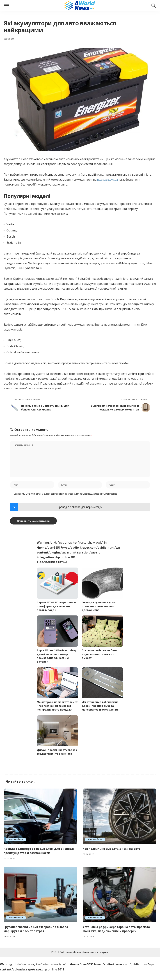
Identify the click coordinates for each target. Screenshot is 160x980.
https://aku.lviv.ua (109, 180)
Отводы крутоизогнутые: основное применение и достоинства (99, 607)
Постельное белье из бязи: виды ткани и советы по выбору (100, 655)
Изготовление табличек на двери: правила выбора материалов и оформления (101, 706)
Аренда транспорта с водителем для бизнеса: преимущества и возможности (39, 859)
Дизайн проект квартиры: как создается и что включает (55, 758)
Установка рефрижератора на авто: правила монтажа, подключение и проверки (117, 937)
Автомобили (17, 848)
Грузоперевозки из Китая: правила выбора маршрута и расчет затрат (36, 937)
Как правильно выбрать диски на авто (112, 857)
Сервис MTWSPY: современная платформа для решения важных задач (57, 607)
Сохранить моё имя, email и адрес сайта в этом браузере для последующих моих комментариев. (66, 495)
